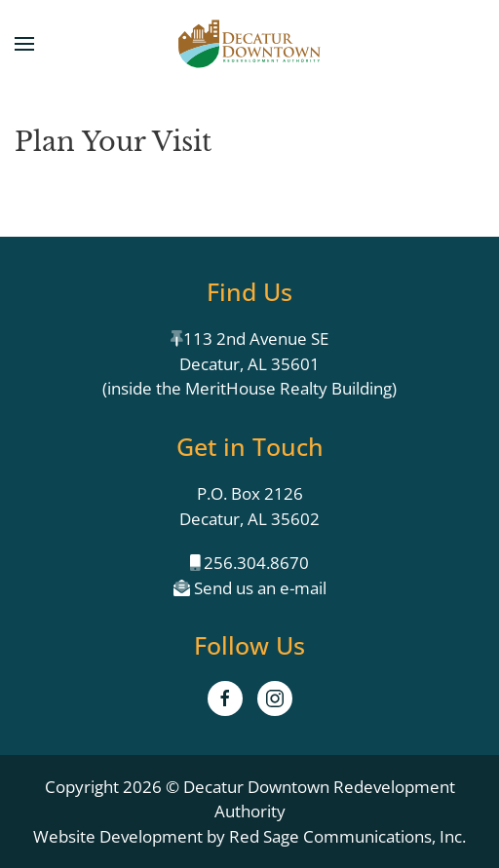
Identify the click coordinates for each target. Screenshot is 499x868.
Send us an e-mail (258, 588)
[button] (24, 44)
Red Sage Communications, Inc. (347, 836)
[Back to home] (249, 44)
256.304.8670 (254, 563)
